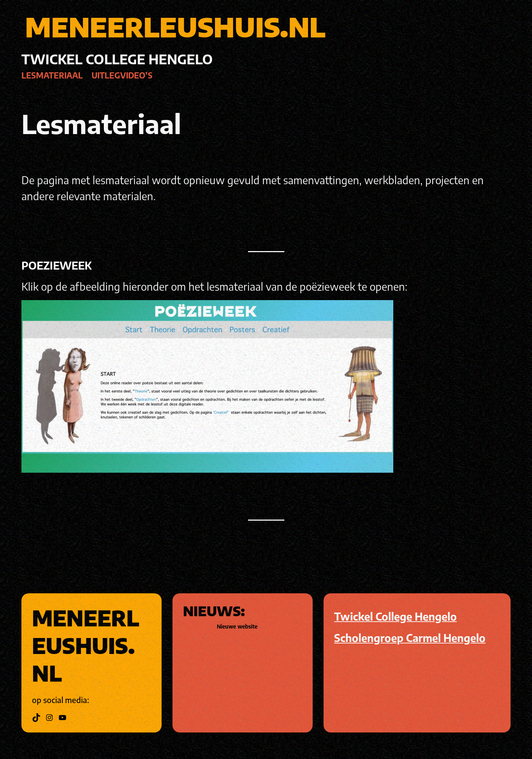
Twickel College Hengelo (395, 616)
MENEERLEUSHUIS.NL (175, 27)
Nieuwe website (237, 627)
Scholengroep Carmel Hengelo (410, 638)
